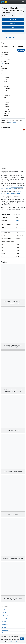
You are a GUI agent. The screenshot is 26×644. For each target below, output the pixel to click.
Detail (13, 27)
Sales (18, 220)
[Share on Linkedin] (14, 37)
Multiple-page (6, 630)
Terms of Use (13, 122)
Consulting (5, 615)
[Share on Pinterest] (24, 130)
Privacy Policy (13, 641)
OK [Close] (22, 639)
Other (3, 633)
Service (4, 613)
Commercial (5, 624)
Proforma (4, 618)
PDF (13, 31)
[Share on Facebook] (2, 37)
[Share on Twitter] (6, 37)
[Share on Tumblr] (18, 37)
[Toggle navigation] (23, 2)
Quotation (5, 627)
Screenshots (13, 23)
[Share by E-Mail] (10, 37)
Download (13, 20)
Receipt (4, 621)
